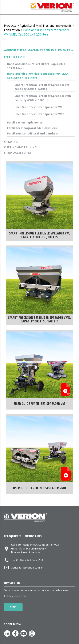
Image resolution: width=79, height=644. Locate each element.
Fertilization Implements (25, 122)
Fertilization (12, 30)
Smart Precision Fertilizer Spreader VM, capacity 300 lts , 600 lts (42, 87)
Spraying (11, 142)
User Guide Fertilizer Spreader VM (38, 107)
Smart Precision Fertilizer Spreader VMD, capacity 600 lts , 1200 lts (43, 98)
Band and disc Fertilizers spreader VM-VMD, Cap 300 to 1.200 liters (38, 76)
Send (13, 607)
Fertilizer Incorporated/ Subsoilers (32, 128)
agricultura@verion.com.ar (27, 568)
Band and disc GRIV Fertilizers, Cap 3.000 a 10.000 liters (36, 66)
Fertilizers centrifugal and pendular (33, 133)
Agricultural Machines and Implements (46, 25)
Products (10, 25)
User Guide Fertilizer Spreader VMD (39, 114)
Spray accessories (18, 153)
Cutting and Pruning (20, 147)
